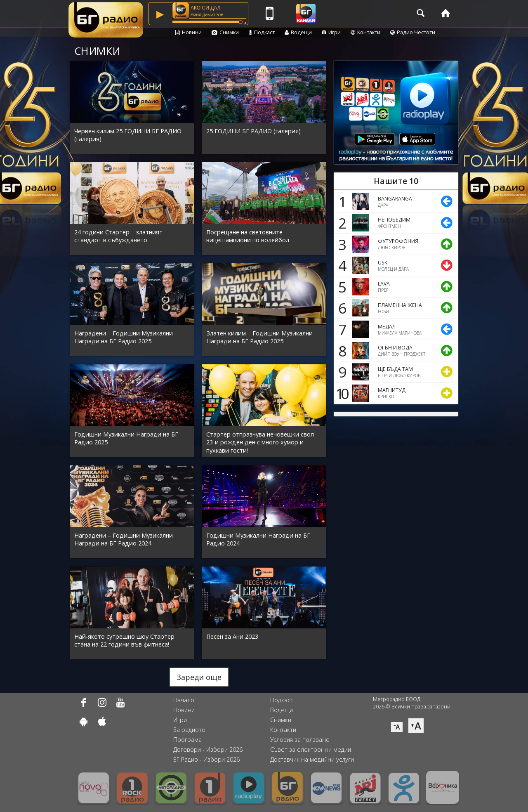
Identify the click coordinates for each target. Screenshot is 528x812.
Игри (331, 32)
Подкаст (262, 32)
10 (341, 393)
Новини (189, 32)
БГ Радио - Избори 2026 (206, 759)
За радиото (189, 730)
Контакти (365, 32)
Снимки (225, 32)
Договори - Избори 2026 (208, 749)
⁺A (416, 726)
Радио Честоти (413, 32)
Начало (184, 700)
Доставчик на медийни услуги (312, 759)
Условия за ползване (300, 740)
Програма (187, 740)
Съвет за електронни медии (311, 749)
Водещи (298, 32)
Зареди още (199, 677)
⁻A (397, 727)
